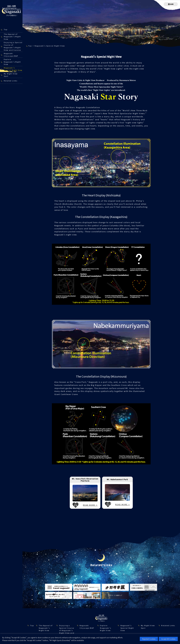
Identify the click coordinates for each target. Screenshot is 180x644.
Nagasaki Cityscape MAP (11, 55)
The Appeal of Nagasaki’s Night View (12, 37)
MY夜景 (76, 505)
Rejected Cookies (149, 639)
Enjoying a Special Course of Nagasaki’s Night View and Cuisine (13, 46)
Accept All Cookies (168, 639)
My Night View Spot (11, 75)
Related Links (11, 81)
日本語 (172, 4)
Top (6, 29)
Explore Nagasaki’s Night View (12, 62)
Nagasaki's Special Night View (13, 69)
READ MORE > (90, 505)
